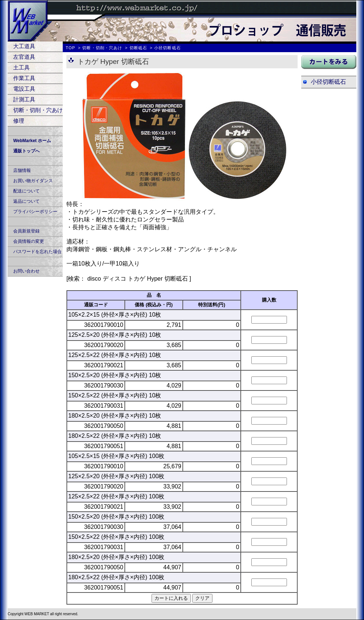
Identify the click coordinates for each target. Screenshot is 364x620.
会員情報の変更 (29, 241)
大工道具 (24, 46)
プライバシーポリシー (35, 212)
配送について (26, 191)
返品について (26, 201)
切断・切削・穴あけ (38, 110)
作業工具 (24, 78)
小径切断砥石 (328, 82)
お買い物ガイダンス (33, 181)
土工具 (21, 67)
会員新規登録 (26, 231)
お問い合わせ (26, 271)
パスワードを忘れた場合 (37, 252)
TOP (70, 48)
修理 (19, 121)
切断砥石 (138, 48)
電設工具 (24, 89)
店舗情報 (22, 170)
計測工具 (24, 99)
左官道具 (24, 57)
